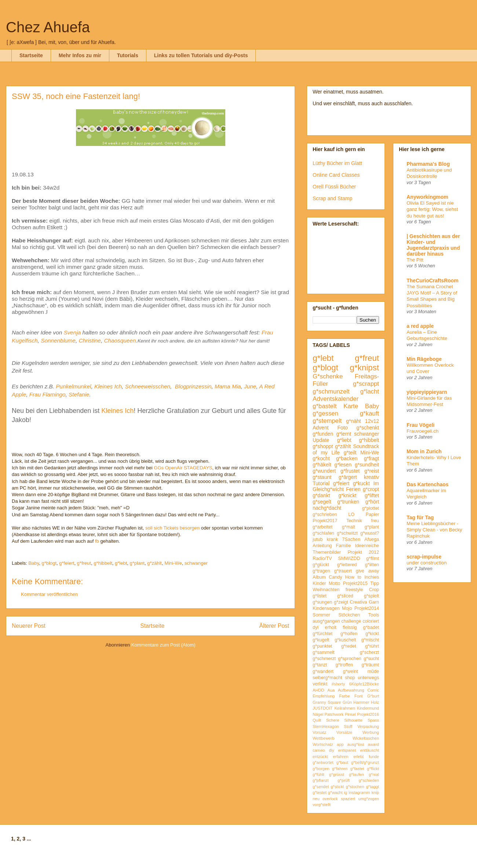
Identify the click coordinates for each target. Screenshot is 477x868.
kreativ (372, 477)
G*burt (373, 696)
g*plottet (371, 508)
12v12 (372, 421)
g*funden (323, 434)
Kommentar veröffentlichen (49, 594)
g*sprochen (350, 659)
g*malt (349, 527)
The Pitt (415, 260)
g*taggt (373, 787)
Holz (375, 702)
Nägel (318, 714)
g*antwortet (323, 762)
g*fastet (357, 769)
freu (375, 521)
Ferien (353, 489)
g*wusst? (370, 533)
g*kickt (372, 634)
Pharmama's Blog (428, 164)
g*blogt (49, 563)
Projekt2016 (368, 714)
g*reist (372, 471)
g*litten (372, 565)
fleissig (350, 627)
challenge (351, 621)
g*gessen (325, 413)
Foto (343, 428)
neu (316, 799)
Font (358, 696)
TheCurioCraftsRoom (433, 281)
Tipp (375, 583)
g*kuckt (361, 483)
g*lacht (370, 391)
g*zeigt (341, 602)
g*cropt (371, 489)
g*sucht (371, 659)
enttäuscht (369, 750)
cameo (319, 750)
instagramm (359, 792)
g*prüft (344, 780)
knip (376, 792)
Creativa (358, 602)
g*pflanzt (321, 780)
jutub (318, 539)
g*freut (84, 563)
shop (350, 678)
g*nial (374, 774)
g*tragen (321, 571)
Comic (373, 690)
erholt (331, 627)
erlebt (358, 757)
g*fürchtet (323, 634)
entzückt (320, 757)
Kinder (319, 583)
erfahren (341, 757)
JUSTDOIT (323, 708)
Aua (331, 690)
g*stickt (337, 787)
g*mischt (370, 640)
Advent (321, 428)
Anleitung (322, 546)
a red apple (420, 326)
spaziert (348, 799)
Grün (347, 702)
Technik (354, 521)
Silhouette (353, 720)
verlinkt (320, 684)
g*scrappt (366, 384)
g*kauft (369, 413)
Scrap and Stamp (332, 198)
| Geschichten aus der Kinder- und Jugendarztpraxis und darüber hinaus (433, 245)
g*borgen (321, 769)
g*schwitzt (347, 533)
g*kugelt (321, 640)
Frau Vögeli (420, 425)
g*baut (342, 762)
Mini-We (173, 563)
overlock (330, 799)
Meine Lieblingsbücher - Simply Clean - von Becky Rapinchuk (434, 530)
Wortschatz (323, 744)
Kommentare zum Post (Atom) (163, 645)
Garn (374, 602)
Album (319, 577)
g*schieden (369, 780)
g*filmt (373, 558)
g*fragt (372, 458)
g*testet (320, 792)
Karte (351, 406)
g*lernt (343, 434)
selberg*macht (327, 678)
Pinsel (350, 714)
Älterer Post (274, 626)
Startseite (31, 55)
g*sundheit (367, 465)
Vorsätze (345, 732)
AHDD (318, 690)
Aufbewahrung (351, 690)
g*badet (371, 627)
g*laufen (356, 774)
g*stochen (355, 787)
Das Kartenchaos (427, 484)
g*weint (350, 671)
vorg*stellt (322, 805)
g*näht (353, 421)
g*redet (349, 646)
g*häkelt (322, 465)
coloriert (371, 621)
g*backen (347, 458)
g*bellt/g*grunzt (365, 762)
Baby (34, 563)
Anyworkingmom (427, 197)
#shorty (338, 684)
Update (321, 440)
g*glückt (321, 565)
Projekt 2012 (363, 552)
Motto (335, 583)
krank (332, 539)
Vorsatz (319, 732)
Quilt (317, 720)
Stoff (348, 726)
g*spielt (372, 596)
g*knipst (364, 368)
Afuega (372, 539)
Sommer (321, 615)
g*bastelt (325, 406)
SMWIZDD (349, 558)
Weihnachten (326, 590)
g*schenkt (368, 428)
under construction (427, 563)
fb (97, 541)
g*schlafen (323, 533)
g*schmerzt (324, 659)
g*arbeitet (323, 527)
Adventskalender (336, 399)
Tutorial (321, 483)
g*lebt (121, 563)
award (374, 744)
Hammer (361, 702)
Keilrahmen (345, 708)
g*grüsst (337, 774)
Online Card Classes (336, 175)
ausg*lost (356, 744)
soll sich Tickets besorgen (172, 528)
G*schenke (328, 376)
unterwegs (368, 678)
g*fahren (340, 769)
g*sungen (322, 602)
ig (346, 792)
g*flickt (373, 769)
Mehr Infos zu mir (80, 55)
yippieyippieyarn (427, 392)
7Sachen (351, 539)
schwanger (196, 563)
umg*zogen (369, 799)
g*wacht (335, 792)
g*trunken (348, 502)
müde (374, 671)
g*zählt (154, 563)
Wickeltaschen (366, 738)
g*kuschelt (345, 640)
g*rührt (372, 646)
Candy (335, 577)
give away (367, 571)
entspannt (347, 750)
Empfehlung (324, 696)
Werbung (371, 732)
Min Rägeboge (424, 359)
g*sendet (321, 787)
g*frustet (350, 471)
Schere (333, 720)
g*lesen (343, 465)
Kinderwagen (326, 608)
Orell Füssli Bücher (334, 187)
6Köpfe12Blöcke (364, 684)
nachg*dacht (327, 508)
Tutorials (128, 55)
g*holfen (349, 634)
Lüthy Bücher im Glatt (337, 163)
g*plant (137, 563)
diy (331, 750)
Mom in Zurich (424, 451)
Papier (372, 514)
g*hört (372, 502)
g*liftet (372, 495)
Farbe (344, 696)
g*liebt (344, 440)
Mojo (347, 608)
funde (374, 757)
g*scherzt (370, 652)
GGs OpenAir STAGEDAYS (183, 468)
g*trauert (343, 571)
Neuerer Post (29, 626)
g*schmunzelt (331, 391)
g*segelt (322, 502)
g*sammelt (324, 652)
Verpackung (368, 726)
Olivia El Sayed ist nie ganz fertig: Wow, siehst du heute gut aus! (432, 209)
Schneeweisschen (148, 386)
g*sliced (345, 596)
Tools (374, 615)
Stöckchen (349, 615)
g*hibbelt (103, 563)
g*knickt (347, 495)
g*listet (320, 596)
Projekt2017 (325, 521)
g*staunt (322, 477)
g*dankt (321, 495)
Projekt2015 (355, 583)
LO (351, 514)
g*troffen (344, 665)
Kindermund (368, 708)
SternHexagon (326, 726)
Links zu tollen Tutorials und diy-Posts (201, 55)
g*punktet (322, 646)
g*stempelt (327, 421)
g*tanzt (320, 665)
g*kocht (321, 458)
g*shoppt (323, 446)
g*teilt (350, 453)
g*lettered (347, 565)
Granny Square (327, 702)
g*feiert (67, 563)
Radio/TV (322, 558)
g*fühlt (318, 774)
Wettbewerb (324, 738)
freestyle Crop (362, 590)
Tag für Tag (420, 517)
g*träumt (370, 665)
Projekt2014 (367, 608)
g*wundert (324, 471)
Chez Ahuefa (48, 27)
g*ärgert (348, 477)
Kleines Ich (108, 386)
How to (353, 577)
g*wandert (323, 671)
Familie (344, 546)
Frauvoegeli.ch (423, 431)
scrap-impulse (424, 557)
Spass (373, 720)
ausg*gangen (326, 621)
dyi (316, 627)
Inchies (372, 577)
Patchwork (334, 714)
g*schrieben (325, 514)
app (340, 744)
